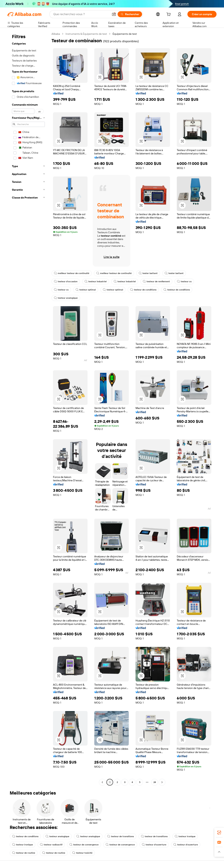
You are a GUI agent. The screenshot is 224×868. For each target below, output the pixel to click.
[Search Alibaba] (81, 14)
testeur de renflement (156, 281)
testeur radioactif (51, 845)
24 (155, 782)
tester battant (148, 273)
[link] (219, 832)
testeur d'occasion (66, 281)
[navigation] (28, 408)
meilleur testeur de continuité (72, 273)
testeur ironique (185, 836)
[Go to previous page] (102, 782)
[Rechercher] (130, 14)
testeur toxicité (82, 853)
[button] (114, 14)
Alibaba (56, 34)
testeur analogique (66, 298)
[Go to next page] (162, 782)
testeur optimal (86, 290)
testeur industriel (96, 281)
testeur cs (184, 281)
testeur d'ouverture (154, 845)
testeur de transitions (120, 836)
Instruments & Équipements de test (86, 34)
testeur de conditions (143, 290)
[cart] (169, 15)
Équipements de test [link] (125, 34)
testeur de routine (24, 853)
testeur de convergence (84, 845)
